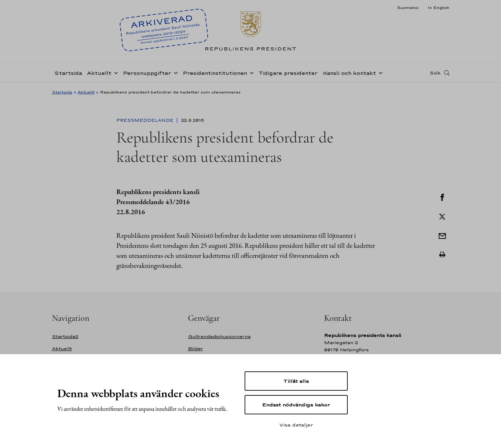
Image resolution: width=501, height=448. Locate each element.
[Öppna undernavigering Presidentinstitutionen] (250, 72)
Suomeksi (408, 8)
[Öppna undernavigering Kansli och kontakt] (379, 72)
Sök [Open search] (435, 73)
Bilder (196, 349)
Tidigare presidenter (288, 73)
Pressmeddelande (146, 120)
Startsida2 (65, 336)
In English (439, 8)
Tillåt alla (296, 381)
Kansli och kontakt (349, 73)
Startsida (68, 73)
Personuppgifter (147, 73)
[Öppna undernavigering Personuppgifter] (174, 72)
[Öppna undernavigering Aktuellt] (115, 72)
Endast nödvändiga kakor (296, 405)
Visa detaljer (296, 425)
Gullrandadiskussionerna (219, 336)
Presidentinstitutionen (215, 73)
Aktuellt (99, 73)
